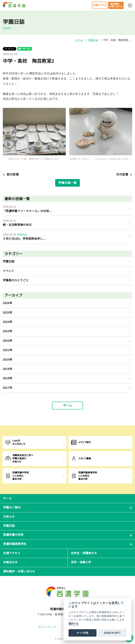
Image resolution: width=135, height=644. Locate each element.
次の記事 (124, 175)
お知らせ (9, 517)
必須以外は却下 (112, 633)
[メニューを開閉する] (130, 5)
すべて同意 (83, 633)
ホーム (79, 40)
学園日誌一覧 (67, 183)
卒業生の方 (10, 562)
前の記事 (11, 175)
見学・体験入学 (81, 562)
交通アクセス (100, 5)
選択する (74, 624)
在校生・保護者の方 (84, 553)
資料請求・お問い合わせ (116, 5)
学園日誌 (93, 40)
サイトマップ (48, 627)
